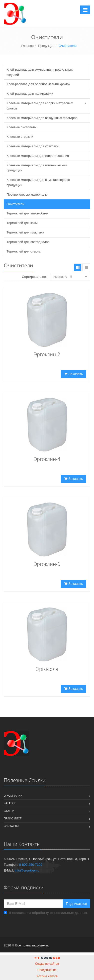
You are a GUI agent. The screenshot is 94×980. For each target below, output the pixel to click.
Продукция (46, 46)
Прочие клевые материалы (27, 195)
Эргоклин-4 (47, 459)
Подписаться (76, 904)
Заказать (74, 374)
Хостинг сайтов (47, 976)
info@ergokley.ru (27, 870)
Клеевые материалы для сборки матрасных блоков (40, 106)
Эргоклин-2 (47, 354)
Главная (27, 46)
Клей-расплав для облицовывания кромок (38, 84)
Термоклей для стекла (23, 251)
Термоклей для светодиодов (28, 242)
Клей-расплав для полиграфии (30, 94)
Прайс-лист (13, 818)
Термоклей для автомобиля (28, 213)
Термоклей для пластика (25, 232)
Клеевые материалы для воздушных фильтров (42, 118)
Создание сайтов (47, 964)
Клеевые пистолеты (22, 127)
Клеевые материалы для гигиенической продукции (37, 168)
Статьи (9, 811)
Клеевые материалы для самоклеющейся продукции (38, 182)
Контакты (11, 826)
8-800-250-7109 (31, 865)
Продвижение (47, 970)
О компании (13, 796)
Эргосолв (47, 669)
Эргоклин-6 (47, 564)
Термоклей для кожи (22, 223)
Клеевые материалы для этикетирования (38, 156)
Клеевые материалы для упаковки (32, 146)
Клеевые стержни (20, 137)
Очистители (15, 204)
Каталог (10, 803)
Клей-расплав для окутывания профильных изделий (40, 72)
